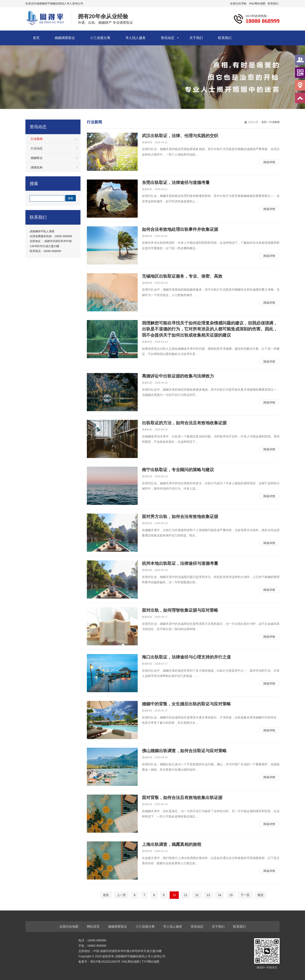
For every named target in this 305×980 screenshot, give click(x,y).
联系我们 (273, 3)
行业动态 (37, 148)
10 (174, 895)
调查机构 (37, 167)
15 (231, 895)
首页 (36, 38)
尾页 (261, 895)
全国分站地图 (69, 926)
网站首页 (93, 926)
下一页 (245, 895)
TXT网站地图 (150, 962)
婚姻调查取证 (65, 38)
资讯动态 (168, 38)
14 (220, 895)
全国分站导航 (238, 3)
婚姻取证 (37, 158)
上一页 (121, 895)
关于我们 (196, 38)
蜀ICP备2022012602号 (106, 962)
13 (208, 895)
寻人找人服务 (136, 38)
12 (197, 895)
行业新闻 (37, 139)
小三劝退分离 (100, 38)
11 (186, 895)
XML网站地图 (257, 3)
